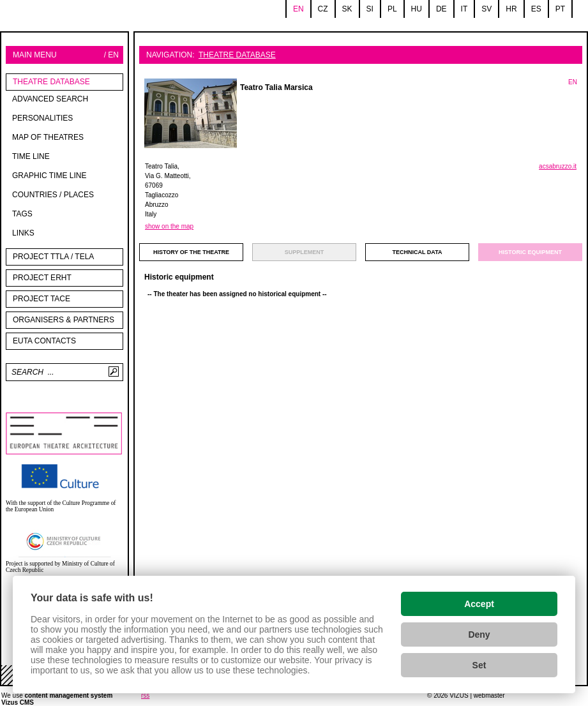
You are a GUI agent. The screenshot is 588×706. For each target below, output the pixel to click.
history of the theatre (191, 252)
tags (22, 214)
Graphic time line (49, 176)
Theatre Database (51, 82)
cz (323, 9)
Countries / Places (53, 195)
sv (486, 9)
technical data (418, 252)
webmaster (489, 695)
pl (392, 9)
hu (417, 9)
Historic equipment (530, 252)
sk (347, 9)
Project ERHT (42, 278)
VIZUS (459, 695)
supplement (305, 252)
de (441, 9)
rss (145, 695)
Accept (479, 604)
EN (573, 82)
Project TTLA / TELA (53, 257)
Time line (31, 156)
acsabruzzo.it (558, 166)
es (536, 9)
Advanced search (50, 99)
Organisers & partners (64, 320)
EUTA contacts (44, 341)
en (298, 9)
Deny (479, 635)
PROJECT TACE (41, 299)
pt (560, 9)
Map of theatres (48, 137)
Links (23, 233)
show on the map (169, 226)
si (370, 9)
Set (479, 665)
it (464, 9)
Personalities (42, 118)
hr (511, 9)
